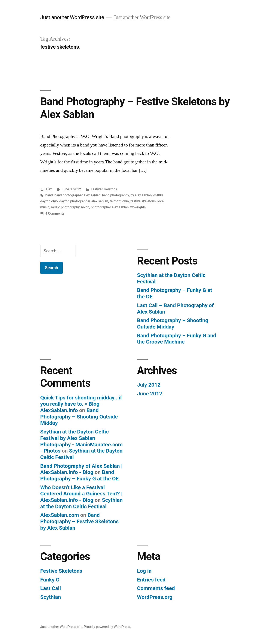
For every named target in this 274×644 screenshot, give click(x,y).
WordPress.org (155, 597)
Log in (144, 571)
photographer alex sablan (110, 207)
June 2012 (150, 394)
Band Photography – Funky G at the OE (79, 475)
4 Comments (55, 213)
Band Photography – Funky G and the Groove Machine (177, 339)
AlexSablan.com (60, 515)
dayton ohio (49, 201)
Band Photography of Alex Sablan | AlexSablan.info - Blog (81, 469)
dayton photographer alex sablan (84, 201)
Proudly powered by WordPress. (107, 627)
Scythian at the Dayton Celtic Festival (81, 503)
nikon (85, 207)
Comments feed (156, 588)
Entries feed (151, 580)
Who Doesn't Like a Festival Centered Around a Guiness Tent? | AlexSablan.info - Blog (81, 494)
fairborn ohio (119, 201)
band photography (115, 195)
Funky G (50, 580)
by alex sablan (141, 195)
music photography (65, 207)
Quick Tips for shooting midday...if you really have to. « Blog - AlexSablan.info (81, 404)
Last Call (51, 588)
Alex (49, 189)
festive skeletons (143, 201)
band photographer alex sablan (77, 195)
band (49, 195)
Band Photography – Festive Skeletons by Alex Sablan (79, 521)
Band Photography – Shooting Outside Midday (173, 323)
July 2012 (149, 385)
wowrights (138, 207)
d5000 (158, 195)
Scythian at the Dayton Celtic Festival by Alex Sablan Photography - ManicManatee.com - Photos (81, 441)
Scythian (51, 597)
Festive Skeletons (104, 189)
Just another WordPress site (72, 17)
